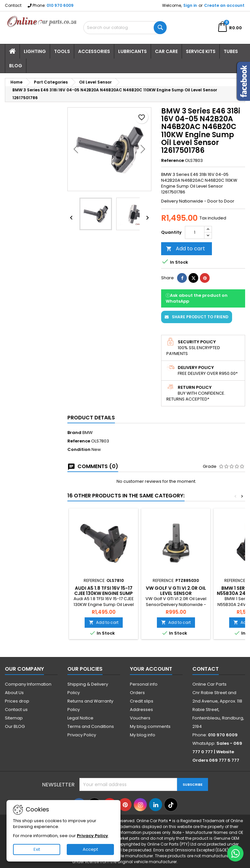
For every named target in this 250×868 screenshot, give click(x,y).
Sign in (190, 5)
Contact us (16, 710)
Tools (62, 51)
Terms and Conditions (91, 726)
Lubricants (132, 51)
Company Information (28, 684)
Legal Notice (80, 718)
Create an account (224, 5)
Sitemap (14, 718)
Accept (90, 849)
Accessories (94, 51)
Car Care (166, 51)
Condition (79, 450)
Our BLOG (15, 726)
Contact (13, 5)
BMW (88, 433)
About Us (14, 693)
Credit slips (142, 701)
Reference (173, 161)
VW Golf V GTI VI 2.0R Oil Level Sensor (176, 591)
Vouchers (140, 718)
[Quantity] (195, 232)
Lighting (35, 51)
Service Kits (201, 51)
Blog (16, 66)
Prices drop (17, 701)
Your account (151, 669)
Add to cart (186, 249)
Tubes (231, 51)
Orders (137, 693)
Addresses (141, 710)
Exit (37, 849)
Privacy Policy (82, 735)
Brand (74, 433)
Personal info (144, 684)
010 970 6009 (60, 5)
